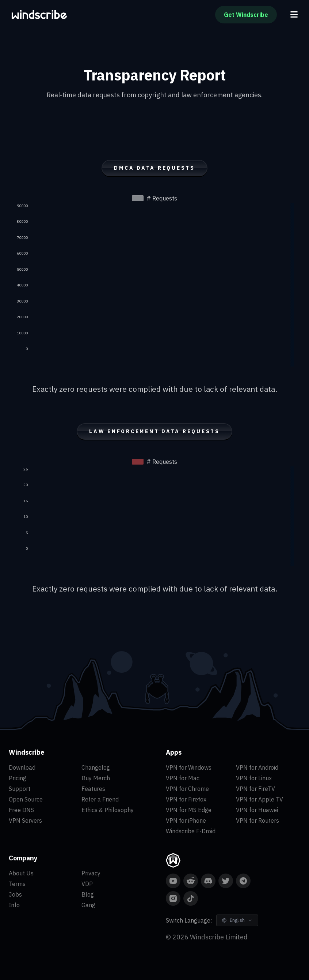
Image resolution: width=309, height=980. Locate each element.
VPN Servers (25, 821)
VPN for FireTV (255, 789)
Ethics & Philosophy (108, 810)
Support (20, 789)
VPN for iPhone (186, 821)
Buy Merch (96, 778)
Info (14, 905)
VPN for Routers (257, 821)
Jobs (15, 894)
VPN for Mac (183, 778)
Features (93, 789)
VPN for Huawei (257, 810)
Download (22, 767)
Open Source (26, 799)
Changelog (96, 767)
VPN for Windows (189, 767)
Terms (17, 884)
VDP (87, 884)
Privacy (91, 873)
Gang (88, 905)
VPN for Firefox (186, 799)
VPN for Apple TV (260, 799)
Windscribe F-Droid (191, 831)
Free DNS (21, 810)
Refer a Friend (100, 799)
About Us (21, 873)
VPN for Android (257, 767)
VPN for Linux (254, 778)
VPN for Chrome (187, 789)
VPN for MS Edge (189, 810)
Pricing (18, 778)
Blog (88, 894)
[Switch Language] (237, 920)
